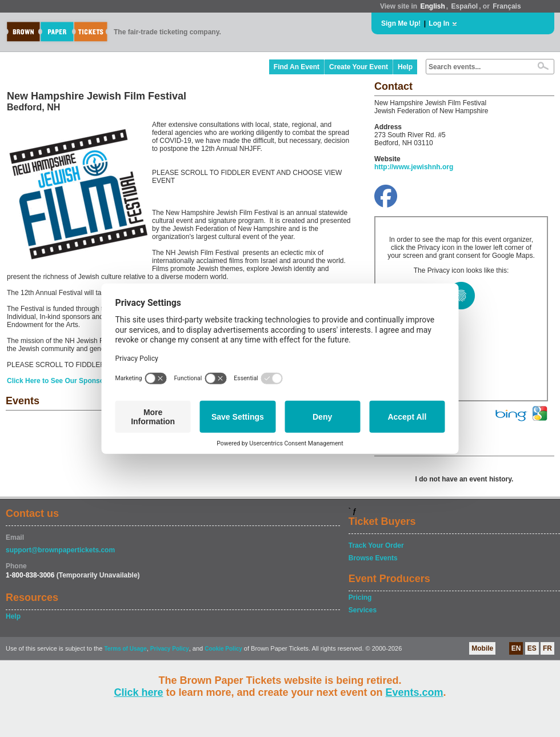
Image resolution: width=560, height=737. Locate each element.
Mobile (482, 648)
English (432, 6)
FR (547, 648)
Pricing (360, 597)
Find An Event (297, 67)
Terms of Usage (125, 649)
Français (507, 6)
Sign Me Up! (401, 23)
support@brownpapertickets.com (60, 550)
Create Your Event (359, 67)
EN (516, 648)
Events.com (415, 692)
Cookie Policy (223, 649)
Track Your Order (376, 545)
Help (405, 67)
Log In (439, 23)
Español (465, 6)
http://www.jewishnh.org (414, 167)
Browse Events (373, 558)
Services (363, 610)
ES (532, 648)
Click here (138, 692)
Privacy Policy (170, 649)
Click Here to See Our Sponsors (59, 381)
